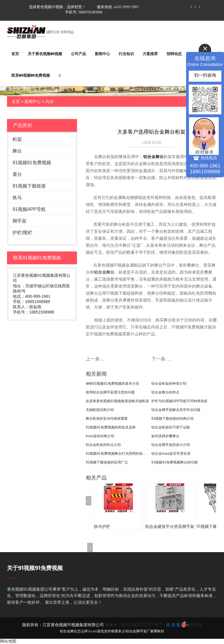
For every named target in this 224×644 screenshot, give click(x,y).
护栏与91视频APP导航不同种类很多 (180, 401)
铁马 (17, 198)
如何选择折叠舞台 (165, 436)
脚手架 (20, 221)
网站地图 (8, 641)
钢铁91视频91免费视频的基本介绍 (112, 384)
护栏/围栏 (22, 233)
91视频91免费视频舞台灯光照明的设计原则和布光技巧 (118, 454)
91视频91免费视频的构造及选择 (111, 427)
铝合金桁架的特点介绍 (103, 445)
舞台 (17, 151)
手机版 (196, 625)
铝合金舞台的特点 (165, 392)
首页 (15, 54)
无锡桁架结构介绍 (100, 410)
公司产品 (78, 54)
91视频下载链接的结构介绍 (173, 419)
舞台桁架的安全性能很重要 (107, 419)
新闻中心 (102, 54)
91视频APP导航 (29, 209)
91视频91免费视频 (32, 163)
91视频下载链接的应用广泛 (107, 462)
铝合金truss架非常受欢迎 (171, 454)
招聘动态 (174, 54)
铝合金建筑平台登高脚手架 (170, 526)
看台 (17, 174)
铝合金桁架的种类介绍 (169, 384)
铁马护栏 (102, 526)
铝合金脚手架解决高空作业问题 (176, 410)
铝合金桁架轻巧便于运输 (171, 427)
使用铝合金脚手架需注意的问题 (110, 392)
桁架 (17, 139)
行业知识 (126, 54)
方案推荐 (150, 54)
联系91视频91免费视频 (31, 75)
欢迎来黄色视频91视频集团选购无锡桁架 (117, 401)
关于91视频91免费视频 (35, 568)
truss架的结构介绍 (100, 436)
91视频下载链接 (29, 186)
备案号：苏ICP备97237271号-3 (134, 625)
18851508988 (90, 12)
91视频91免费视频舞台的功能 (175, 462)
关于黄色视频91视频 (45, 54)
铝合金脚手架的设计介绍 (171, 445)
